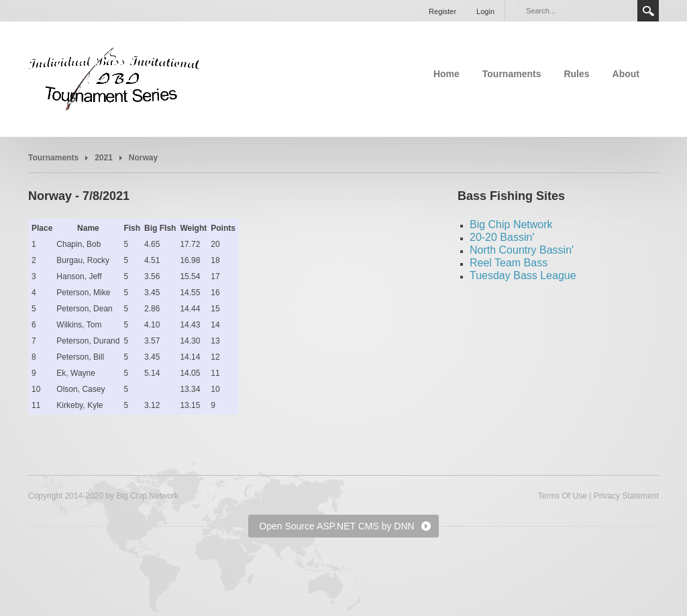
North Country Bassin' (522, 250)
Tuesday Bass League (523, 275)
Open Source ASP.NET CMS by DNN (336, 526)
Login (485, 11)
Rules (576, 74)
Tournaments (512, 74)
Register (442, 11)
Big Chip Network (511, 224)
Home (446, 74)
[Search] (578, 11)
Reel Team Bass (509, 263)
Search (648, 11)
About (626, 74)
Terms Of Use (562, 496)
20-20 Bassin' (502, 237)
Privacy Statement (626, 496)
